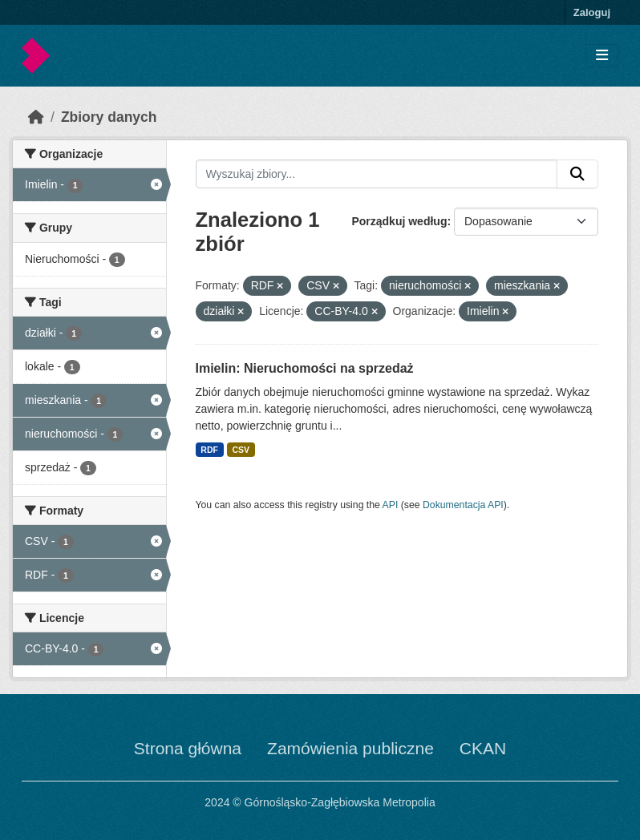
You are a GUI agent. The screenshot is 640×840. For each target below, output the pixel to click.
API (391, 505)
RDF (209, 450)
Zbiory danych (109, 117)
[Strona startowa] (36, 117)
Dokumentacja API (463, 505)
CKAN (483, 748)
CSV (241, 450)
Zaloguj (592, 12)
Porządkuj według (399, 221)
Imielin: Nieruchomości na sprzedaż (305, 368)
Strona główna (188, 748)
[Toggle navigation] (602, 56)
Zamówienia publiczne (350, 748)
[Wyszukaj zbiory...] (377, 174)
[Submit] (577, 174)
